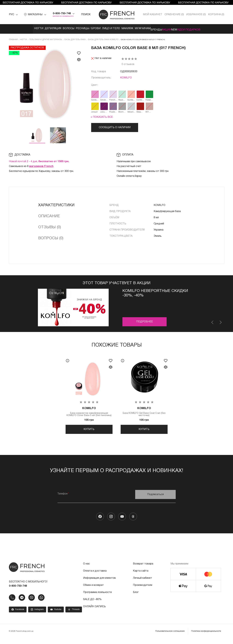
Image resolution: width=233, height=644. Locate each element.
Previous (213, 321)
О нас (86, 569)
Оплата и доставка (95, 576)
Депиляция (36, 29)
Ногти (18, 29)
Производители (143, 590)
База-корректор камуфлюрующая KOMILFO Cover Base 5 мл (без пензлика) (89, 412)
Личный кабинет (142, 583)
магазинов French (41, 165)
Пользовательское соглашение (170, 636)
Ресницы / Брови (78, 29)
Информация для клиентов (99, 583)
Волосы (55, 29)
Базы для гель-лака (75, 38)
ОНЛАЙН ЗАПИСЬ (94, 612)
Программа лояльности (97, 597)
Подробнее (145, 320)
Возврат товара (143, 569)
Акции (176, 29)
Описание (49, 215)
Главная (13, 38)
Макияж (124, 29)
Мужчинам (142, 29)
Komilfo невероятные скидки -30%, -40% (155, 292)
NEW (188, 29)
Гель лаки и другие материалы (46, 38)
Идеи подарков (208, 29)
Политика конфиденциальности (206, 636)
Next (220, 321)
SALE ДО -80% (92, 604)
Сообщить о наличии (115, 126)
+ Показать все (102, 116)
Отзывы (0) (50, 226)
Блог (136, 597)
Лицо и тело (104, 29)
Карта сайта (141, 576)
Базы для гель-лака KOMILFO (103, 38)
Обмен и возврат (93, 590)
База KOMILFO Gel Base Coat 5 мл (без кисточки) (144, 411)
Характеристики (56, 204)
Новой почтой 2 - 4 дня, (39, 160)
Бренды (161, 29)
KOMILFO (126, 76)
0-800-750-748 (62, 14)
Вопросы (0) (51, 237)
